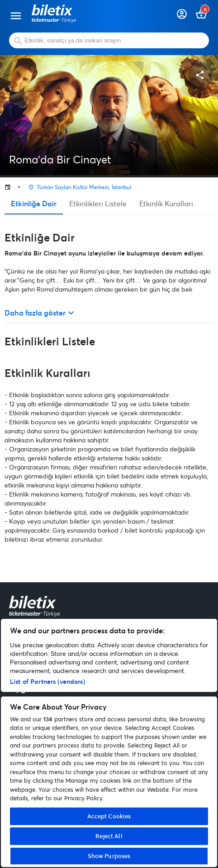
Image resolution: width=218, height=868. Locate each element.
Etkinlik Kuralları (166, 203)
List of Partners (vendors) (47, 681)
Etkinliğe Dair (34, 203)
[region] (109, 743)
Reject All (109, 836)
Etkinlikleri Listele (98, 203)
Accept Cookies (109, 816)
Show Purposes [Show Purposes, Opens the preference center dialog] (109, 856)
